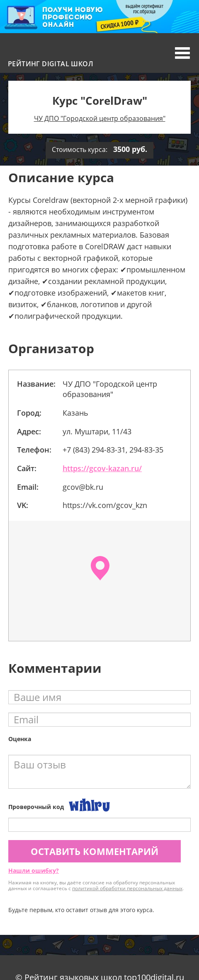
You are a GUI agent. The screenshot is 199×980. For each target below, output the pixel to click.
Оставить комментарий (95, 851)
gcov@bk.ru (83, 487)
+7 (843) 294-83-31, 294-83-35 (113, 450)
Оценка (20, 739)
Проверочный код (36, 807)
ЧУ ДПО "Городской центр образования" (100, 118)
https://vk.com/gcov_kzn (105, 505)
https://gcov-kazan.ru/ (102, 468)
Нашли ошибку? (34, 870)
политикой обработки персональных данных (127, 888)
